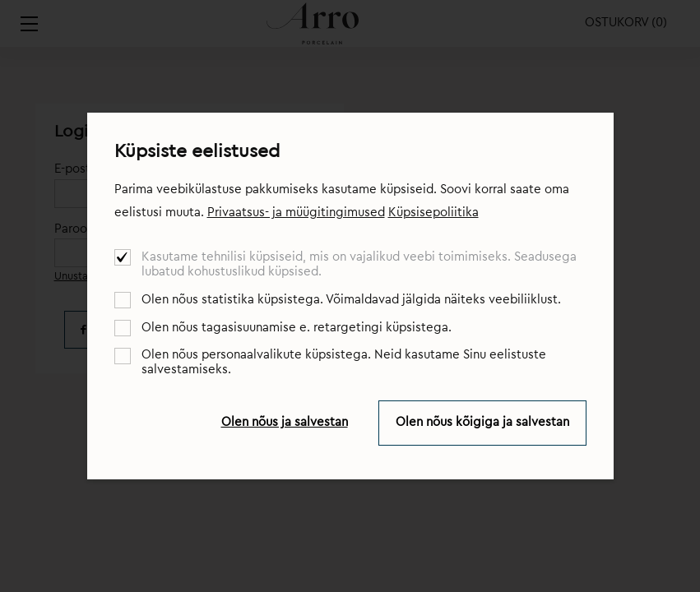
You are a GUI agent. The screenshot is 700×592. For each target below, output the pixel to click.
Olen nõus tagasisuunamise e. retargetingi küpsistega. (297, 328)
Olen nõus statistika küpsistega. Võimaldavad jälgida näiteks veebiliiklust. (351, 300)
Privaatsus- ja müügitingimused (296, 213)
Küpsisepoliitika (433, 213)
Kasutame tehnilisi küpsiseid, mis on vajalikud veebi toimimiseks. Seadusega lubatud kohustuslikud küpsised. (359, 264)
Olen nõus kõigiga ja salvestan (482, 422)
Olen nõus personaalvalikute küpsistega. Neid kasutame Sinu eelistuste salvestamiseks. (344, 362)
